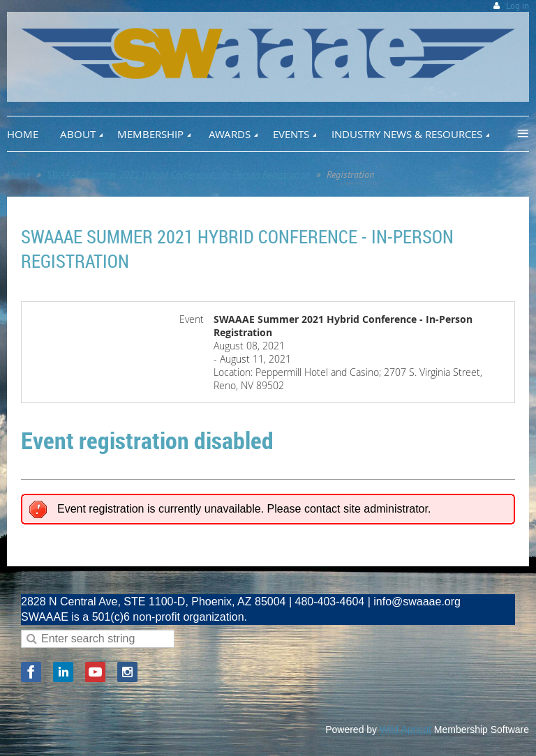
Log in (518, 6)
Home (18, 174)
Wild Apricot (405, 729)
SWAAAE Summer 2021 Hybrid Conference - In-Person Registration (178, 174)
